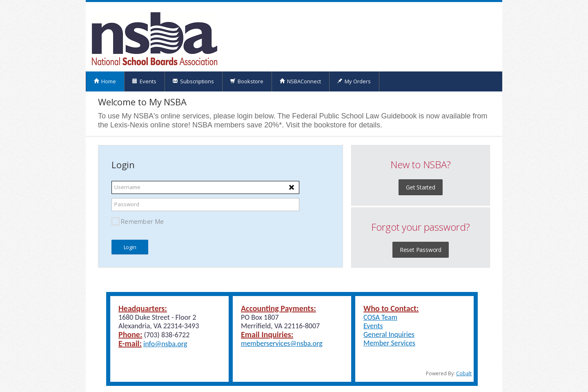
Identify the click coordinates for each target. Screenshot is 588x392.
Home (105, 81)
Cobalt (464, 373)
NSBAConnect (300, 81)
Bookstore (247, 81)
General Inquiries (389, 334)
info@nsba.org (165, 344)
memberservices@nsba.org (282, 343)
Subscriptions (193, 81)
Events (144, 81)
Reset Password (421, 250)
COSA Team (380, 317)
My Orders (354, 81)
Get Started (421, 187)
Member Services (389, 343)
